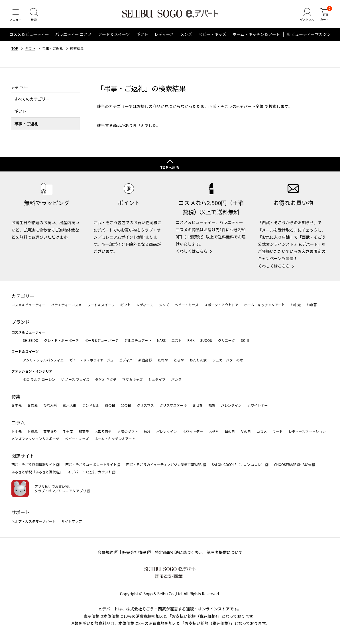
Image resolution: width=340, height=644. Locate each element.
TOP (15, 49)
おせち (198, 405)
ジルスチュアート (138, 340)
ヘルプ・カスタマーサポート (34, 521)
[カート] (324, 15)
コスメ (262, 431)
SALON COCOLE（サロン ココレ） (238, 464)
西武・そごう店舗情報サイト (34, 464)
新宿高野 (145, 360)
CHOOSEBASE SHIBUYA (293, 464)
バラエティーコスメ (66, 305)
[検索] (34, 15)
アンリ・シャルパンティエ (43, 360)
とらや (179, 360)
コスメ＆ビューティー (29, 35)
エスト (176, 340)
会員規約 (105, 552)
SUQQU (206, 340)
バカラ (176, 379)
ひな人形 (50, 405)
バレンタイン (231, 405)
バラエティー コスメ (74, 35)
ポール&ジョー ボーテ (102, 340)
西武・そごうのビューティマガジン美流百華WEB (164, 464)
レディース (164, 35)
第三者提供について (225, 552)
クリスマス (145, 405)
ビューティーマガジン (311, 35)
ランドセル (91, 405)
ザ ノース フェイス (75, 379)
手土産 (68, 431)
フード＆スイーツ (114, 35)
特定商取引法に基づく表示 (179, 552)
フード (278, 431)
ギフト (142, 35)
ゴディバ (126, 360)
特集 (16, 396)
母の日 (110, 405)
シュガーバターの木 (228, 360)
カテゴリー (23, 296)
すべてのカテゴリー (32, 100)
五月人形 (70, 405)
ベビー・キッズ (212, 35)
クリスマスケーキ (173, 405)
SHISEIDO (30, 340)
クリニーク (227, 340)
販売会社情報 (134, 552)
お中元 (296, 305)
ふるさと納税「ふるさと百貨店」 (37, 472)
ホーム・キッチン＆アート (256, 35)
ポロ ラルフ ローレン (39, 379)
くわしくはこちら (192, 251)
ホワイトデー (257, 405)
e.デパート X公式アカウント (90, 472)
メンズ (186, 35)
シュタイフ (157, 379)
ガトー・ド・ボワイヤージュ (91, 360)
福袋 (212, 405)
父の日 (126, 405)
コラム (18, 422)
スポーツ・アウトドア (221, 305)
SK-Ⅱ (245, 340)
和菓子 (84, 431)
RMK (191, 340)
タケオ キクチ (106, 379)
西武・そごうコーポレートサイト (91, 464)
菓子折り (50, 431)
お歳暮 (312, 305)
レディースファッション (307, 431)
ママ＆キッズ (133, 379)
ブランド (21, 322)
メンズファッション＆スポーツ (35, 438)
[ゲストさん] (307, 15)
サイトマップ (72, 521)
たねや (163, 360)
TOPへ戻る (170, 167)
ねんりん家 (198, 360)
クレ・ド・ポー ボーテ (61, 340)
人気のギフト (128, 431)
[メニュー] (16, 15)
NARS (161, 340)
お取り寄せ (103, 431)
